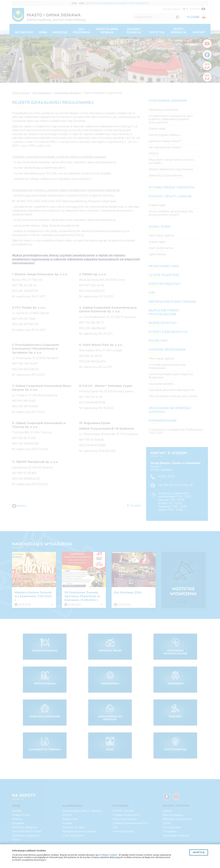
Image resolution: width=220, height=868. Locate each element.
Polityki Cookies (109, 855)
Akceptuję (199, 852)
